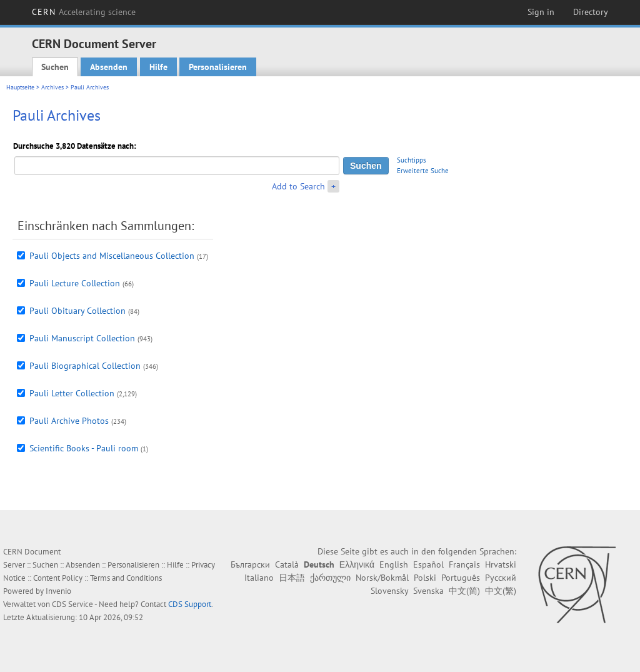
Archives (52, 87)
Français (464, 564)
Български (250, 564)
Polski (425, 578)
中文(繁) (501, 591)
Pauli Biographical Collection (85, 366)
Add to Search (298, 186)
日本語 (292, 578)
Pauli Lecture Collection (75, 283)
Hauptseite (20, 87)
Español (428, 564)
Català (287, 564)
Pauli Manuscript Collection (82, 338)
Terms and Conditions (126, 578)
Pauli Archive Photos (69, 421)
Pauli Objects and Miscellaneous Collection (112, 256)
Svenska (428, 591)
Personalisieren (218, 67)
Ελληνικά (357, 564)
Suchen (55, 67)
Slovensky (389, 591)
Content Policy (58, 578)
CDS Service (72, 604)
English (394, 564)
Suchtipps (412, 160)
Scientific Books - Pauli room (84, 448)
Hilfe (158, 67)
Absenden (109, 67)
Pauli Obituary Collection (77, 311)
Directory (591, 12)
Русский (501, 578)
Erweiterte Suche (423, 171)
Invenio (58, 591)
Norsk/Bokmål (382, 578)
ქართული (330, 578)
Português (461, 578)
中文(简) (464, 591)
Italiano (259, 578)
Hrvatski (501, 564)
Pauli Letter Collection (72, 393)
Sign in (541, 12)
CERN (84, 12)
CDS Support (190, 604)
